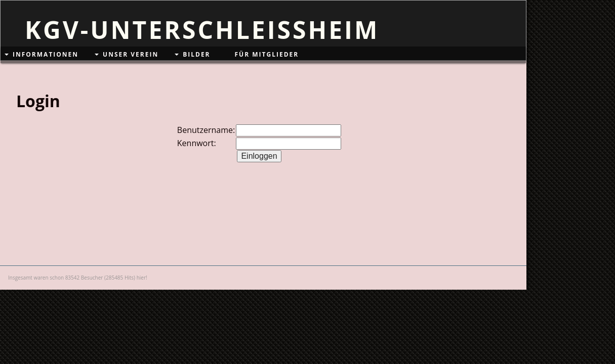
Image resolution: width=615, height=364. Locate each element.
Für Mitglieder (267, 54)
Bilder (196, 54)
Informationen (46, 54)
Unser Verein (131, 54)
